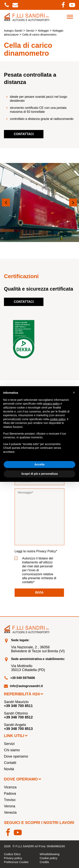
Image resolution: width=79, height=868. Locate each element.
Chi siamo (12, 750)
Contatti (10, 763)
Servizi (9, 744)
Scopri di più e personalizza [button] (39, 474)
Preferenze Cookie (16, 862)
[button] (6, 202)
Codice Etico (12, 854)
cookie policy (58, 419)
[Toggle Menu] (70, 17)
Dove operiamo (16, 756)
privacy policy (51, 404)
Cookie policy (48, 858)
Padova (10, 794)
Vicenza (10, 787)
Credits (44, 862)
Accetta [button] (40, 464)
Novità (9, 769)
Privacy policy (13, 858)
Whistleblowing (50, 854)
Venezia (10, 812)
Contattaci (24, 134)
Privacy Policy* (47, 551)
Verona (10, 806)
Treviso (10, 800)
